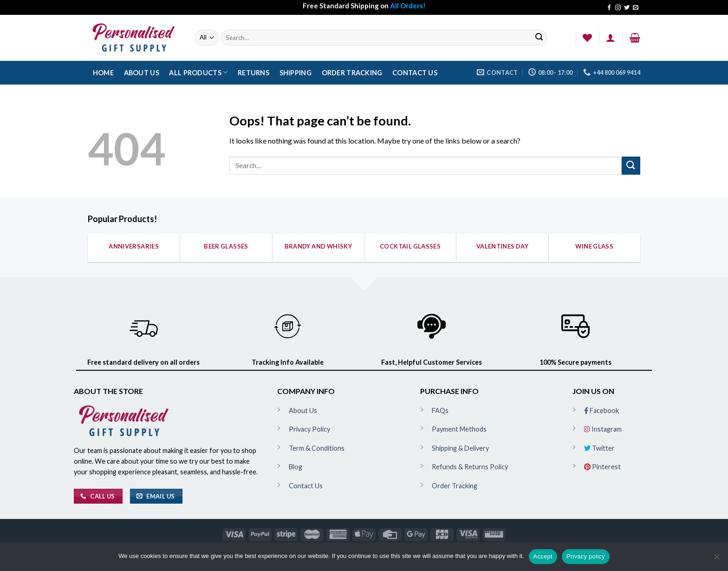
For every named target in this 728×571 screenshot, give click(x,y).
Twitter (599, 448)
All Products (198, 72)
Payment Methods (459, 429)
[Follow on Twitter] (627, 8)
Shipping (296, 73)
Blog (296, 467)
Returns (253, 73)
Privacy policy (586, 556)
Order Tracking (352, 73)
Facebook (601, 410)
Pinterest (602, 467)
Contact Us (415, 73)
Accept (543, 556)
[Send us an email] (636, 8)
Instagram (603, 429)
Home (103, 73)
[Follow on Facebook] (609, 8)
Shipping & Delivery (460, 448)
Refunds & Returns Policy (470, 467)
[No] (716, 559)
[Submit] (539, 38)
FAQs (440, 410)
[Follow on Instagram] (618, 8)
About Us (142, 73)
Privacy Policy (309, 429)
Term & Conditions (317, 448)
